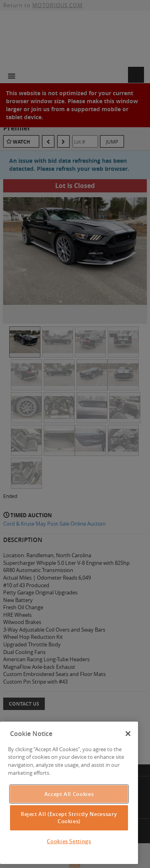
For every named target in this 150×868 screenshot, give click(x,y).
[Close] (128, 734)
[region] (69, 793)
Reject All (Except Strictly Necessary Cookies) (69, 818)
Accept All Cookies (69, 794)
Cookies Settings (69, 841)
